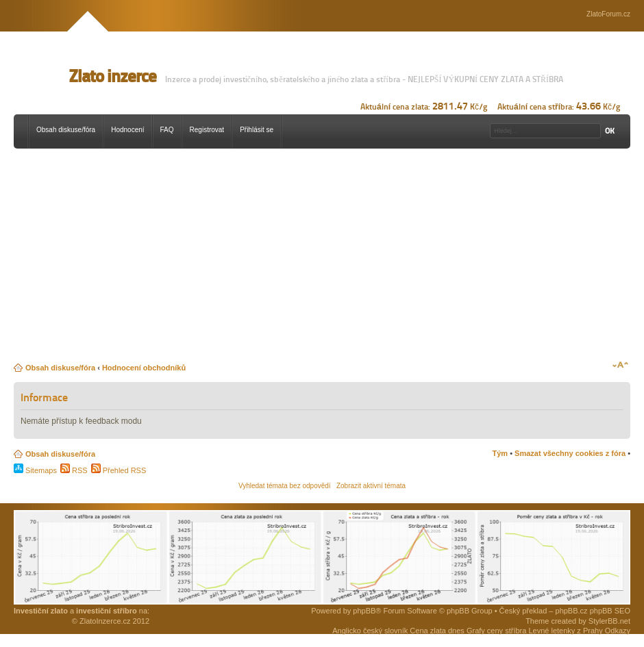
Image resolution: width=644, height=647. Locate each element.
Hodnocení (127, 130)
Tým (500, 453)
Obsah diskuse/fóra (66, 130)
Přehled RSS (119, 470)
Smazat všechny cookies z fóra (570, 453)
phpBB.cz (572, 611)
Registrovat (207, 130)
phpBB (364, 611)
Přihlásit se (257, 130)
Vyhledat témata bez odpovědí (285, 486)
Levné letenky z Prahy (565, 631)
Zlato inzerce (112, 76)
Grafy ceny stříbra (496, 631)
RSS (74, 470)
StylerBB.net (609, 621)
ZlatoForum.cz (608, 14)
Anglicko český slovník (370, 631)
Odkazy (618, 631)
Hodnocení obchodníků (144, 368)
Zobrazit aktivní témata (371, 486)
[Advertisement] (231, 258)
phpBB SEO (610, 611)
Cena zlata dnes (437, 631)
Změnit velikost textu (620, 365)
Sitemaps (35, 470)
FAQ (167, 130)
